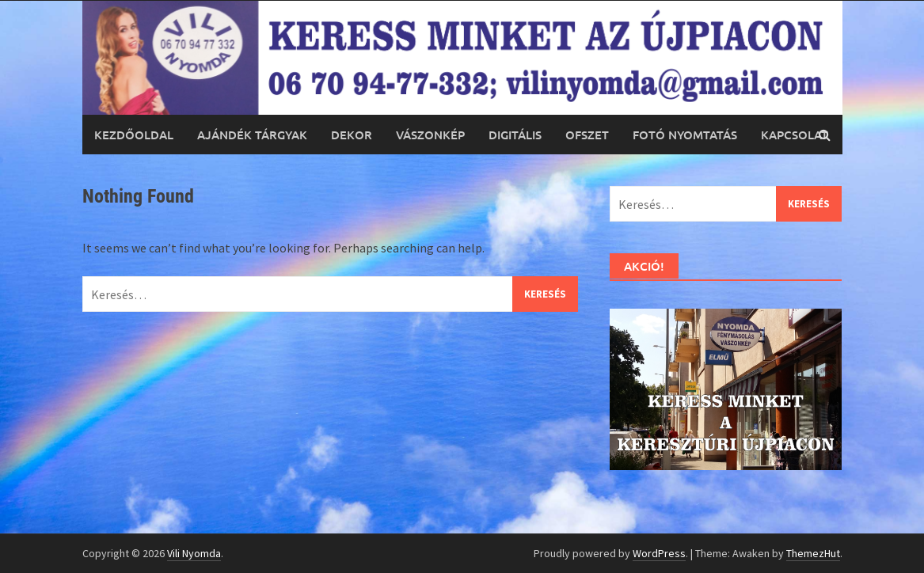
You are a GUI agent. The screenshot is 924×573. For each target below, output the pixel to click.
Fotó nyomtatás (685, 135)
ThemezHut (813, 553)
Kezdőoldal (134, 135)
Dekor (352, 135)
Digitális (515, 135)
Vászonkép (430, 135)
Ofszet (587, 135)
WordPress (659, 553)
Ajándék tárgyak (252, 135)
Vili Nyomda (194, 553)
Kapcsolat (795, 135)
